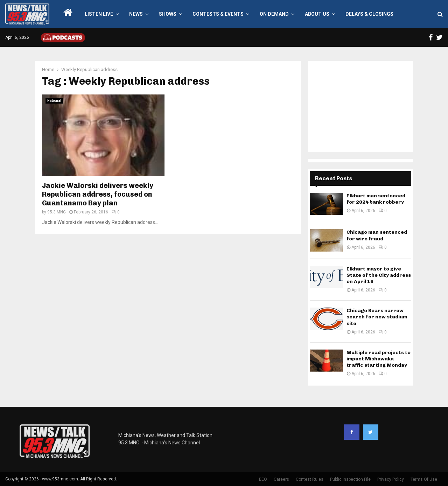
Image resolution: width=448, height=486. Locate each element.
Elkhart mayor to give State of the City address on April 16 (379, 275)
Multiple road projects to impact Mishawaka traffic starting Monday (379, 359)
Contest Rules (310, 479)
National (54, 101)
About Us (317, 14)
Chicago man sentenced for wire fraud (377, 235)
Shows (168, 14)
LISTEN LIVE (99, 14)
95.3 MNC (57, 212)
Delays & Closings (369, 14)
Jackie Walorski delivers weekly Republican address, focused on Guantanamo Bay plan (98, 194)
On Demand (274, 14)
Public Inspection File (350, 479)
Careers (281, 479)
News (136, 14)
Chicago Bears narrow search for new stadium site (377, 317)
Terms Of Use (424, 479)
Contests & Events (218, 14)
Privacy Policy (391, 479)
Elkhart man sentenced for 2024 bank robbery (376, 199)
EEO (263, 479)
